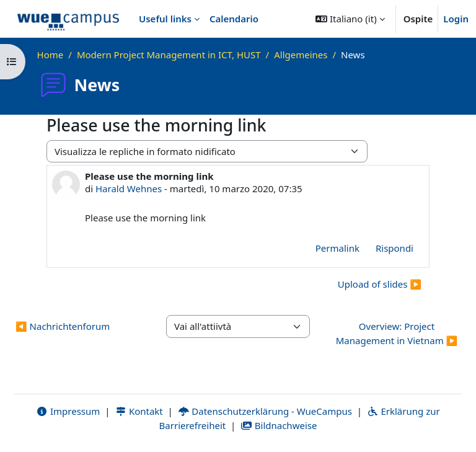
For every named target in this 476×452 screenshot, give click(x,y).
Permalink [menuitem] (337, 248)
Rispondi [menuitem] (394, 248)
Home (51, 55)
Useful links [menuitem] (165, 19)
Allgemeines (301, 55)
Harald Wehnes (129, 188)
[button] (350, 19)
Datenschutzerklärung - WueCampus (265, 411)
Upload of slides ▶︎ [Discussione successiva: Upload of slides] (380, 284)
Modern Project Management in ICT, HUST (169, 55)
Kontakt (139, 411)
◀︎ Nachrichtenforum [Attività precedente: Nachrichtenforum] (63, 326)
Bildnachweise (279, 425)
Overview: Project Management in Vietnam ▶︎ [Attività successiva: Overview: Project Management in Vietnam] (397, 333)
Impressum (68, 411)
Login (456, 19)
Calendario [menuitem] (234, 19)
